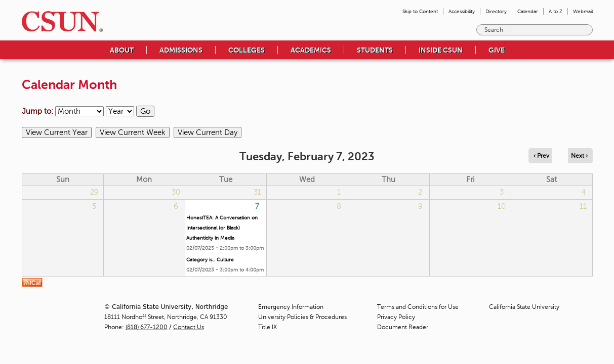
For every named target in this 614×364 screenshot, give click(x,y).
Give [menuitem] (497, 50)
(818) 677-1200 (147, 327)
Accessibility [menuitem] (462, 11)
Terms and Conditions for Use (418, 307)
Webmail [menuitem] (583, 11)
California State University (524, 307)
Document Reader (403, 327)
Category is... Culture (210, 260)
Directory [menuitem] (496, 11)
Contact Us (189, 327)
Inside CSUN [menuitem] (441, 50)
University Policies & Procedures (302, 317)
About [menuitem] (122, 50)
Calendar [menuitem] (528, 11)
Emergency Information (291, 307)
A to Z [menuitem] (556, 11)
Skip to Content (420, 11)
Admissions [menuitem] (181, 50)
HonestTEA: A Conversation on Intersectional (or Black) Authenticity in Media (222, 228)
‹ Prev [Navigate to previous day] (541, 156)
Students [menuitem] (375, 50)
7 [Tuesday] (257, 206)
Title (268, 327)
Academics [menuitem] (311, 50)
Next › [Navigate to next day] (579, 156)
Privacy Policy (396, 317)
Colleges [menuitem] (247, 50)
